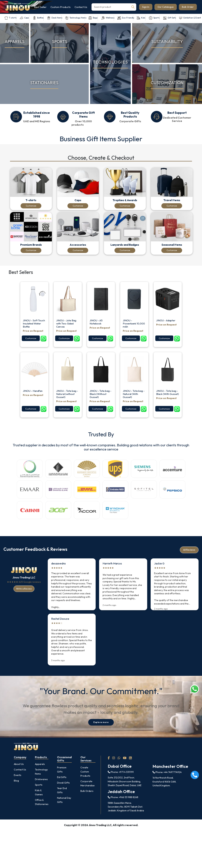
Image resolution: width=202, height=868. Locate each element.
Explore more (101, 733)
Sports (39, 796)
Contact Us (81, 7)
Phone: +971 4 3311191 (121, 783)
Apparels (40, 775)
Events (18, 786)
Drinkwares (41, 790)
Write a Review (24, 600)
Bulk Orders (87, 802)
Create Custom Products (85, 783)
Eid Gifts (62, 788)
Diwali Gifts (63, 794)
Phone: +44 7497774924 (167, 783)
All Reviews (189, 561)
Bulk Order (188, 7)
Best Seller (40, 7)
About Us (19, 775)
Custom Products (61, 7)
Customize (32, 207)
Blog (16, 792)
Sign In (146, 7)
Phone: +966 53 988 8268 (123, 808)
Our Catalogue (166, 7)
